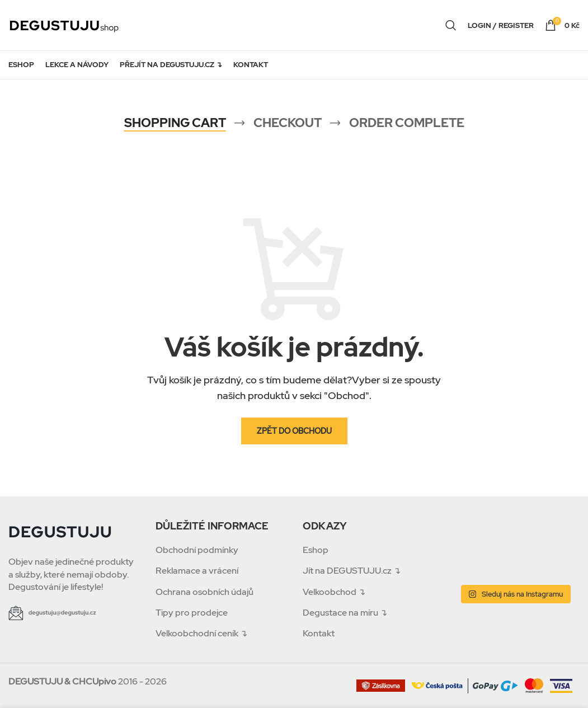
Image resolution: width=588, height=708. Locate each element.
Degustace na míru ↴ (345, 613)
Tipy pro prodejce (192, 613)
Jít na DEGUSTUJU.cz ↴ (352, 571)
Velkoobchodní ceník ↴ (201, 633)
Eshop (316, 550)
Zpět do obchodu (294, 431)
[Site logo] (64, 24)
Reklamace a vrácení (197, 571)
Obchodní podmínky (197, 550)
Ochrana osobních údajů (204, 592)
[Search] (451, 25)
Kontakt (319, 633)
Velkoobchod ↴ (334, 592)
